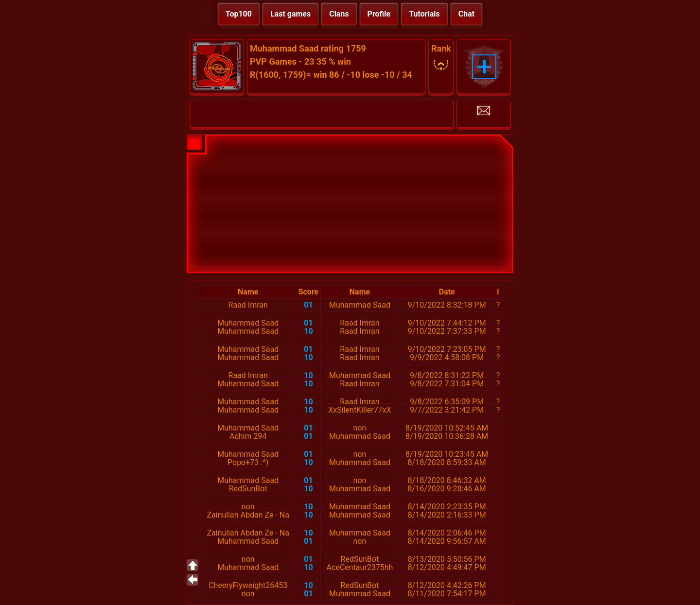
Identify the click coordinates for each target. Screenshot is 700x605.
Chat (466, 14)
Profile (379, 14)
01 (308, 305)
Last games (290, 14)
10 (308, 331)
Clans (339, 14)
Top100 (239, 14)
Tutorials (424, 14)
